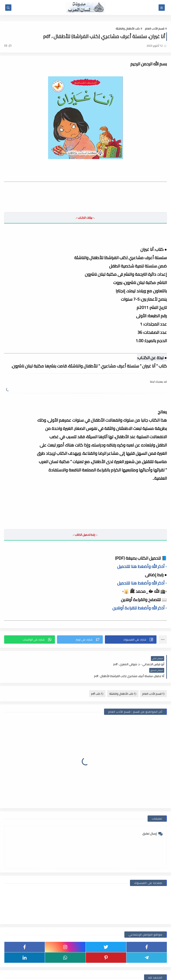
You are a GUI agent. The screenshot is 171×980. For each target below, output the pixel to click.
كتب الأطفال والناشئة (128, 28)
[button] (131, 639)
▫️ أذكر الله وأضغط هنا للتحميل (142, 566)
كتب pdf (97, 682)
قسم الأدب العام (155, 28)
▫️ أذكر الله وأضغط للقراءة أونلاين (140, 608)
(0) (8, 45)
